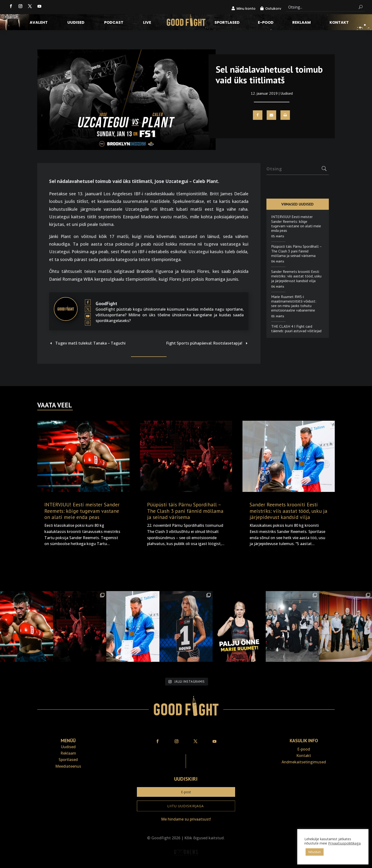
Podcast (114, 23)
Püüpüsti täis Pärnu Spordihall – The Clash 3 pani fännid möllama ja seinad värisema (296, 251)
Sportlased (227, 23)
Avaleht (39, 23)
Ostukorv (273, 9)
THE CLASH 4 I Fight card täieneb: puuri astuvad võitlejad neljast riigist (296, 331)
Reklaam (302, 23)
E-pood (266, 23)
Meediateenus (68, 766)
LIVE (147, 23)
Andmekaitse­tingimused (304, 762)
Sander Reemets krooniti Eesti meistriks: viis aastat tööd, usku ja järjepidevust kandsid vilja (296, 276)
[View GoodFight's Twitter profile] (88, 309)
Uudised (76, 23)
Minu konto (246, 9)
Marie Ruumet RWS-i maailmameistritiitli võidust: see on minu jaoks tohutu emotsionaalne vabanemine (294, 303)
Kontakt (339, 23)
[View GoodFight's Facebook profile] (88, 302)
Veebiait (186, 865)
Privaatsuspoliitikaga (344, 843)
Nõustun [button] (315, 852)
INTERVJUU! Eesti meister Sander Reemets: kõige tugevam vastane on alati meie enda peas (296, 224)
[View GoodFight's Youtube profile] (88, 316)
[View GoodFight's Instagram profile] (88, 323)
